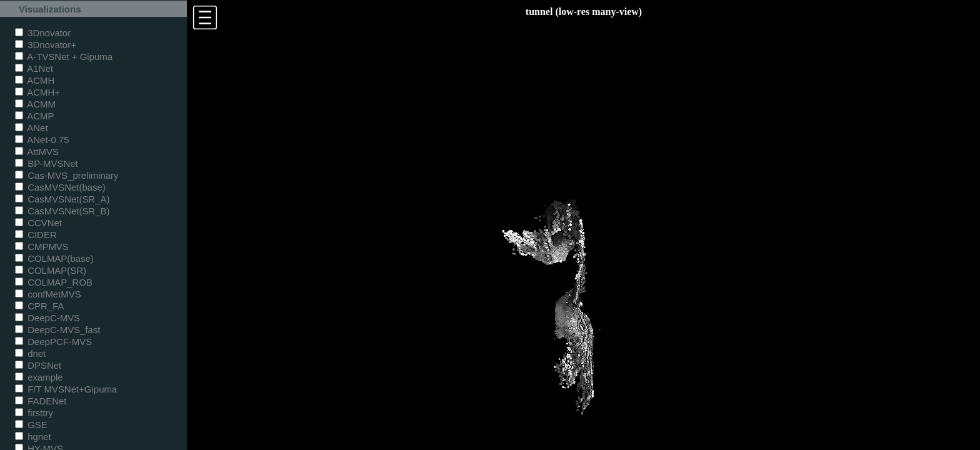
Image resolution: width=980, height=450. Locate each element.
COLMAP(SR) (51, 270)
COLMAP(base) (54, 258)
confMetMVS (48, 294)
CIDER (36, 235)
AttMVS (37, 152)
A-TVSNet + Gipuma (64, 57)
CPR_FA (39, 306)
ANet (32, 128)
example (39, 377)
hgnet (33, 437)
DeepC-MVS (47, 318)
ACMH (35, 80)
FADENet (41, 401)
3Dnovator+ (46, 45)
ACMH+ (37, 92)
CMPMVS (42, 247)
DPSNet (38, 365)
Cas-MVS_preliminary (67, 175)
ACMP (35, 116)
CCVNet (38, 223)
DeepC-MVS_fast (58, 330)
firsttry (34, 413)
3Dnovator (43, 33)
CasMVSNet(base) (60, 187)
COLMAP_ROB (54, 282)
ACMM (35, 104)
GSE (31, 425)
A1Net (34, 68)
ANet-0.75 (42, 140)
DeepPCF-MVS (53, 342)
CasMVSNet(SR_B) (62, 211)
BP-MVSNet (47, 163)
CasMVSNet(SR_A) (62, 199)
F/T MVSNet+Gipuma (66, 389)
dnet (30, 353)
